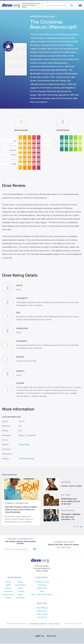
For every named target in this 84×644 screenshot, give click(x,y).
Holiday (8, 598)
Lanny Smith (24, 445)
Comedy (20, 592)
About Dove (42, 611)
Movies (8, 582)
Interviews (42, 585)
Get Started (64, 548)
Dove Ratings (42, 608)
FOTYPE (79, 624)
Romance (20, 598)
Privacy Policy (42, 615)
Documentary (8, 595)
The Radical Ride (26, 459)
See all (77, 527)
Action (20, 589)
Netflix (8, 585)
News (42, 592)
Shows (20, 582)
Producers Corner (42, 582)
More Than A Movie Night (42, 595)
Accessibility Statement (38, 624)
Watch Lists (42, 589)
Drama (22, 422)
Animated (8, 592)
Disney (8, 589)
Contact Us (42, 618)
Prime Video (20, 585)
